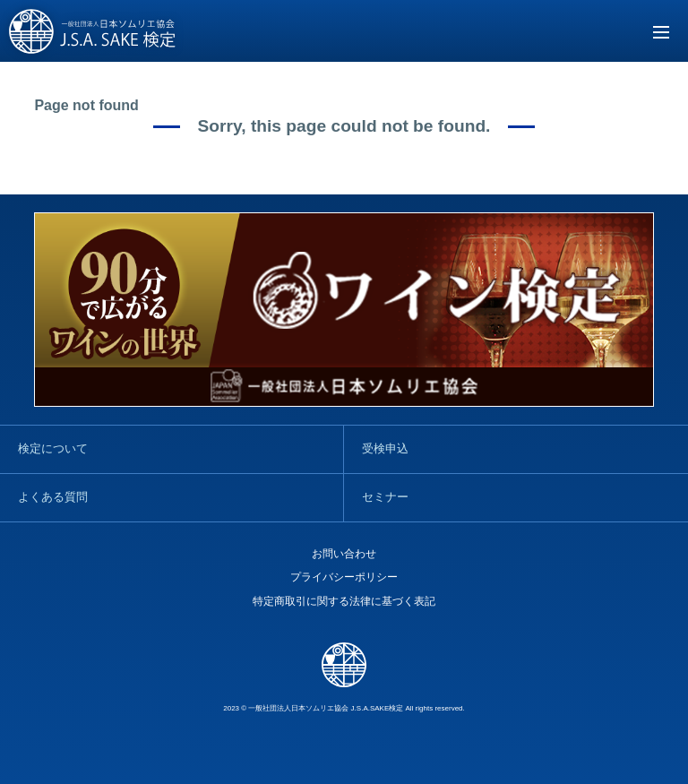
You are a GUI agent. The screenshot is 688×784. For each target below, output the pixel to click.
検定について (53, 448)
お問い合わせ (344, 554)
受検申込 (385, 448)
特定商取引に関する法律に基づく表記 (344, 601)
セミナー (385, 497)
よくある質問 (53, 497)
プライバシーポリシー (344, 577)
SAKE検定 (93, 33)
